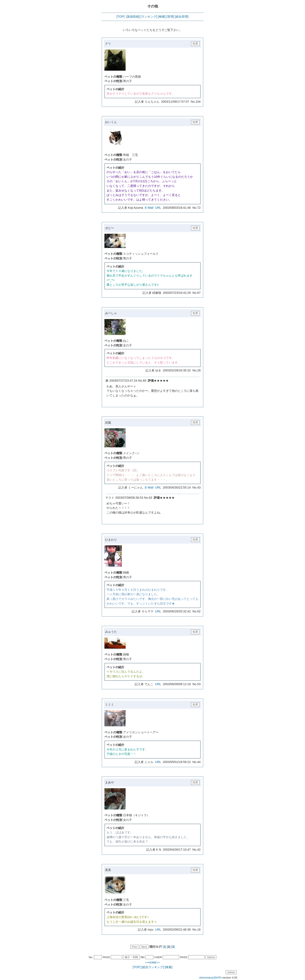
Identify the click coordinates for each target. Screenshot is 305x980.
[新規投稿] (133, 17)
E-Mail (149, 208)
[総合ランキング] (153, 967)
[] (165, 947)
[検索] (162, 17)
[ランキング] (149, 17)
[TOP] (120, 17)
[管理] (170, 17)
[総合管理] (182, 17)
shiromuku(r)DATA (210, 978)
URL (158, 208)
